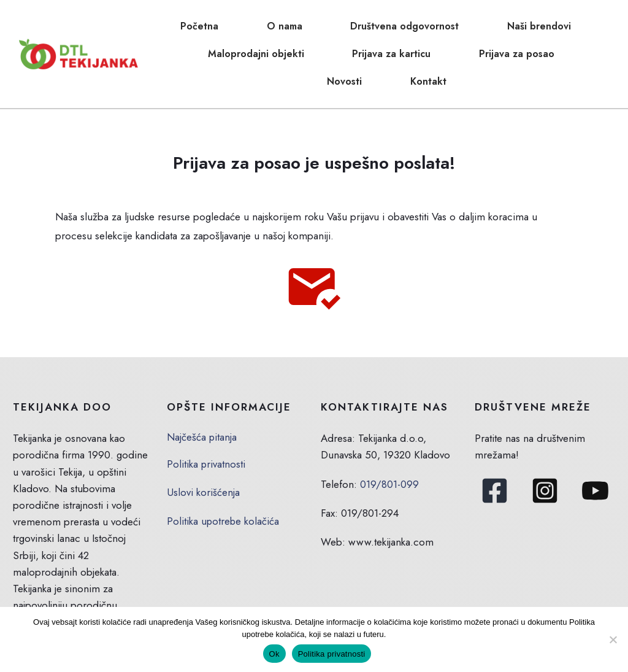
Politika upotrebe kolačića (223, 477)
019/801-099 (389, 440)
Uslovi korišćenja (203, 448)
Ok (274, 654)
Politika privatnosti (206, 420)
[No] (613, 639)
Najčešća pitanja (202, 393)
